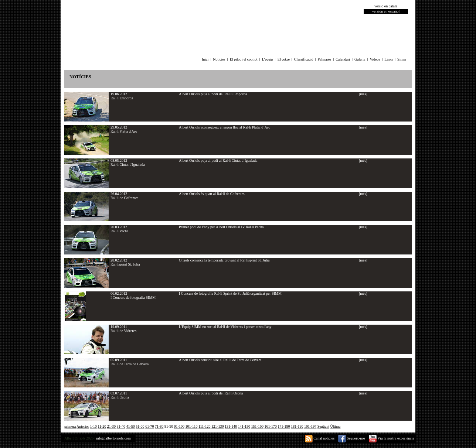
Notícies (219, 59)
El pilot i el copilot (244, 59)
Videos (375, 59)
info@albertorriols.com (113, 438)
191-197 (310, 426)
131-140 (231, 426)
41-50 (130, 426)
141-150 (244, 426)
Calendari (343, 59)
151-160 (257, 426)
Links (389, 59)
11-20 (102, 426)
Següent (323, 426)
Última (336, 426)
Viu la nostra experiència (392, 438)
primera (70, 426)
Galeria (360, 59)
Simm (402, 59)
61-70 (149, 426)
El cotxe (284, 59)
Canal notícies (320, 438)
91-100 (179, 426)
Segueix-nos (352, 438)
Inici (205, 59)
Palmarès (325, 59)
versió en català (386, 6)
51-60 (140, 426)
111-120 (205, 426)
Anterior (83, 426)
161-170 (270, 426)
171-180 (284, 426)
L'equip (268, 59)
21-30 (111, 426)
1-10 (93, 426)
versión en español (386, 11)
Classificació (304, 59)
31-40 (121, 426)
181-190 (297, 426)
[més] (363, 94)
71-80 (159, 426)
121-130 (217, 426)
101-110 (192, 426)
